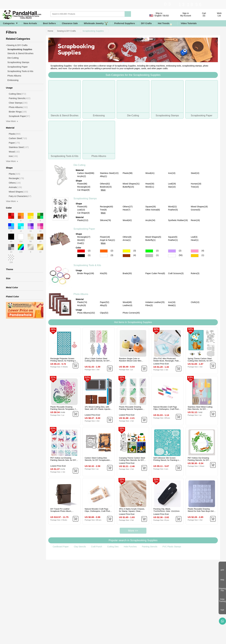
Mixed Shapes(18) (199, 207)
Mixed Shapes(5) (153, 237)
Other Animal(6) (153, 210)
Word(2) (81, 240)
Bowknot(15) (106, 187)
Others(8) (127, 237)
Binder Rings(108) (86, 273)
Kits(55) (103, 273)
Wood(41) (150, 173)
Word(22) (172, 207)
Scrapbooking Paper (84, 229)
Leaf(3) (194, 237)
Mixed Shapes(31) (131, 184)
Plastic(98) (128, 173)
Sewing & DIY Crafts (66, 31)
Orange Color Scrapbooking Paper (104, 251)
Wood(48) (127, 302)
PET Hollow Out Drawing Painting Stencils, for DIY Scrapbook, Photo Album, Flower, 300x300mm (199, 459)
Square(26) (151, 207)
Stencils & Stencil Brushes (20, 53)
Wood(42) (127, 220)
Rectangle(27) (84, 237)
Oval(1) (81, 243)
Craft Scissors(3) (176, 273)
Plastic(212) (83, 220)
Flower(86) (82, 184)
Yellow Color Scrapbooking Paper (127, 251)
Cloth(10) (195, 302)
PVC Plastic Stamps (172, 547)
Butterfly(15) (128, 187)
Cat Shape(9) (83, 190)
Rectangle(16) (84, 187)
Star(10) (172, 187)
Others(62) (105, 184)
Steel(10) (195, 173)
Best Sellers (49, 23)
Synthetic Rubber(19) (178, 220)
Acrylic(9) (82, 305)
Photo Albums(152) (86, 313)
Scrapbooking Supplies (93, 31)
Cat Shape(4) (83, 213)
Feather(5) (173, 210)
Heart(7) (126, 210)
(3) (135, 251)
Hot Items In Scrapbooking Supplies (133, 322)
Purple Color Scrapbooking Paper (172, 251)
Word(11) (150, 187)
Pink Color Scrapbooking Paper (195, 251)
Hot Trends (166, 23)
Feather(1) (173, 240)
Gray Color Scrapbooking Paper (149, 256)
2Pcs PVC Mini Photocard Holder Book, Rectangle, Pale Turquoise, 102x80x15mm (166, 360)
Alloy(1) (103, 176)
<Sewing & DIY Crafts (17, 45)
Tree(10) (195, 187)
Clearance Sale (70, 23)
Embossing (13, 80)
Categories (9, 23)
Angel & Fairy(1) (107, 240)
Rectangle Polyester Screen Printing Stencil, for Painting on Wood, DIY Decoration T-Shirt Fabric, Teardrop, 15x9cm (64, 360)
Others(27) (128, 207)
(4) (203, 251)
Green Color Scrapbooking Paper (149, 251)
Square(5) (173, 237)
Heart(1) (195, 240)
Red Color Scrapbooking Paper (81, 251)
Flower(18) (105, 237)
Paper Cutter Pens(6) (155, 273)
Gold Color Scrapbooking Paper (195, 256)
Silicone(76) (105, 220)
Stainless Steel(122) (109, 173)
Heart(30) (150, 184)
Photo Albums (81, 294)
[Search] (100, 14)
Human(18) (196, 184)
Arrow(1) (127, 240)
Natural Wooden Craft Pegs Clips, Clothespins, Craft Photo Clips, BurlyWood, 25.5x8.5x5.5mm (98, 510)
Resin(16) (195, 220)
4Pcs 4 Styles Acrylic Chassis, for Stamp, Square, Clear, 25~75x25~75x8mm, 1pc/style (132, 510)
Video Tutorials (189, 23)
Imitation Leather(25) (155, 302)
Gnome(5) (195, 210)
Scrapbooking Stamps (85, 198)
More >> (133, 531)
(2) (89, 251)
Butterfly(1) (150, 240)
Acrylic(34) (150, 220)
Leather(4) (127, 305)
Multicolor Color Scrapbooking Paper (172, 256)
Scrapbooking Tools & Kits (87, 265)
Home (50, 31)
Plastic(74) (82, 302)
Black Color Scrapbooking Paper (81, 256)
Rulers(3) (195, 273)
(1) (89, 255)
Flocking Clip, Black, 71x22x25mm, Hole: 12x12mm (166, 510)
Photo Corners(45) (131, 313)
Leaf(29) (172, 184)
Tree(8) (103, 210)
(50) (181, 255)
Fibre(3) (149, 305)
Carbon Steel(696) (86, 173)
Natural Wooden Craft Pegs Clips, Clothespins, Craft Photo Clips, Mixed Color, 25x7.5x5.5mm (167, 408)
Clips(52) (104, 313)
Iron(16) (172, 302)
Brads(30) (127, 273)
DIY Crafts (146, 23)
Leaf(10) (81, 210)
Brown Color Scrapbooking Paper (127, 256)
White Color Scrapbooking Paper (104, 256)
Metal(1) (172, 305)
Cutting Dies (113, 547)
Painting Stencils (150, 547)
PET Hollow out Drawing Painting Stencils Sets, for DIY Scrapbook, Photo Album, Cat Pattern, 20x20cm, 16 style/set (63, 459)
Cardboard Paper (61, 547)
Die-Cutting (79, 165)
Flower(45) (82, 207)
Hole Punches (130, 547)
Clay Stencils (80, 547)
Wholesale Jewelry (96, 23)
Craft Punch (97, 547)
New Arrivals (30, 23)
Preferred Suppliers (125, 23)
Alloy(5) (103, 305)
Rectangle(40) (106, 207)
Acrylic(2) (82, 176)
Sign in (186, 14)
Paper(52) (105, 302)
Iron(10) (172, 173)
